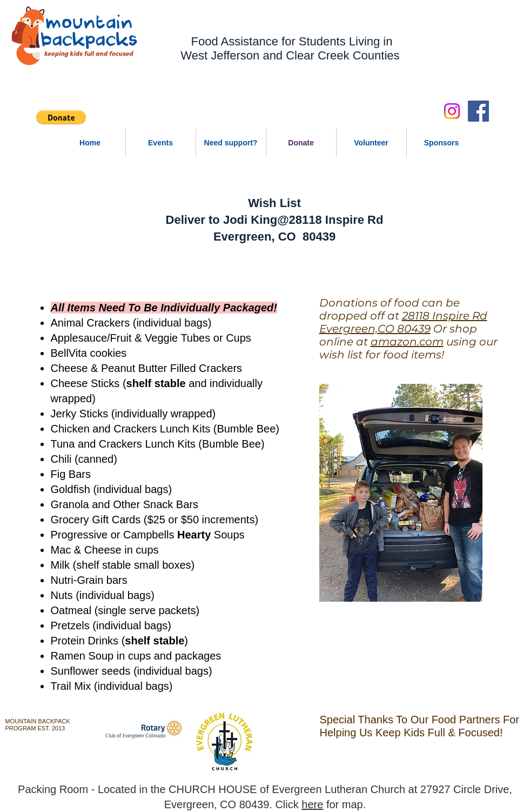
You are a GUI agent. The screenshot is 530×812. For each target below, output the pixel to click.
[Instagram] (452, 111)
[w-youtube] (188, 724)
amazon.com (407, 342)
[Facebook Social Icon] (478, 111)
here (312, 804)
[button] (61, 117)
